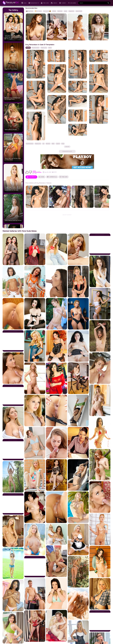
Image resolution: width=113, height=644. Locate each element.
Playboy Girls (44, 40)
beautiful (48, 112)
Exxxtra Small (79, 11)
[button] (88, 165)
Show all (56, 115)
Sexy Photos (30, 11)
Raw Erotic (60, 11)
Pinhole (54, 11)
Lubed (65, 11)
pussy (63, 112)
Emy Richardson (36, 40)
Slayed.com (71, 11)
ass (43, 112)
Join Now (28, 40)
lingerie (58, 112)
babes (50, 40)
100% (34, 140)
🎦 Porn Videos (38, 11)
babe (53, 112)
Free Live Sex (47, 11)
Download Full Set (57, 120)
